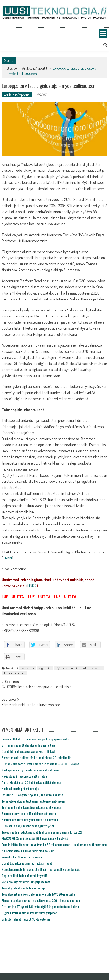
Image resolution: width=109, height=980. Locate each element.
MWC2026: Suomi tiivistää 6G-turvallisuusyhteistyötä (35, 838)
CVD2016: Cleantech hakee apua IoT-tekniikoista (37, 687)
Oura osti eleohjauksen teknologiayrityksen (28, 826)
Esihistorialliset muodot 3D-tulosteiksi (26, 919)
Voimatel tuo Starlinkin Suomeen (22, 857)
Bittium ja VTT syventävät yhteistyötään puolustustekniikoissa (40, 907)
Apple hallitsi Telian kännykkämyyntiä (25, 876)
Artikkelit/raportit (35, 68)
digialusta (45, 668)
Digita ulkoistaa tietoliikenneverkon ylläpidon (29, 913)
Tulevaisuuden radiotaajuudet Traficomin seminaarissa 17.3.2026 (42, 832)
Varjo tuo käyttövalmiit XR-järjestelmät (26, 882)
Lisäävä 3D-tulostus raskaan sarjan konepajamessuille (35, 739)
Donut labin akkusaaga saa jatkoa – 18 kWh (29, 751)
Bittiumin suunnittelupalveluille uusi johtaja (28, 745)
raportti (97, 668)
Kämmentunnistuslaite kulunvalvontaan (31, 705)
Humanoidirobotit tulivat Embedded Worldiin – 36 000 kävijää (40, 764)
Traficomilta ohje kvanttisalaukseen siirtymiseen (32, 807)
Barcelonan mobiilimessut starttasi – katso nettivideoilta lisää (41, 869)
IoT (84, 668)
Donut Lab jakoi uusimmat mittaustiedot (27, 863)
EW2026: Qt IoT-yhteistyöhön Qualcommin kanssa (32, 795)
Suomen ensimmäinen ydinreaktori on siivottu (30, 820)
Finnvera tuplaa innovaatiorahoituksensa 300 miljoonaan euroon (41, 900)
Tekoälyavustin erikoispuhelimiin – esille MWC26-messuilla (38, 894)
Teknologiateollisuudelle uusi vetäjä (23, 888)
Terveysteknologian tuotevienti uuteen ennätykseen (33, 801)
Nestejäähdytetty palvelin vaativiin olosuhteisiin (31, 770)
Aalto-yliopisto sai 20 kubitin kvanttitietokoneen (32, 782)
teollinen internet (14, 673)
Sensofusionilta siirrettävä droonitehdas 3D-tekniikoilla (36, 758)
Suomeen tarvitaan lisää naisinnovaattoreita (29, 813)
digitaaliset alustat (67, 668)
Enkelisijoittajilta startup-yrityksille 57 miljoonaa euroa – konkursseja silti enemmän (54, 844)
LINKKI (7, 558)
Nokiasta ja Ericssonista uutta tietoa (24, 776)
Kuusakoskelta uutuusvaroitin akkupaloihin (28, 851)
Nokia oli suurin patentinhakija (20, 789)
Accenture (27, 668)
